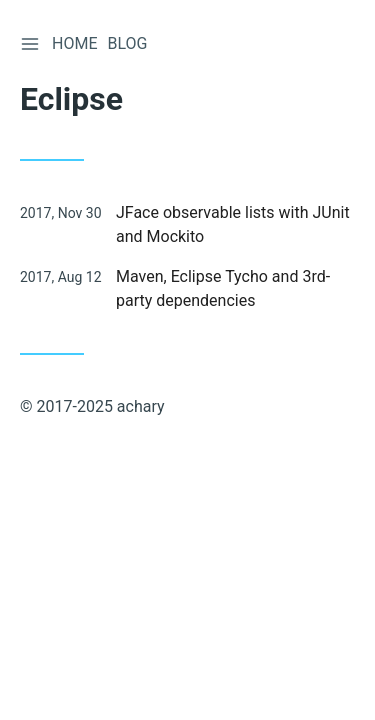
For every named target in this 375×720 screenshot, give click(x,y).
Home (74, 43)
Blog (127, 43)
